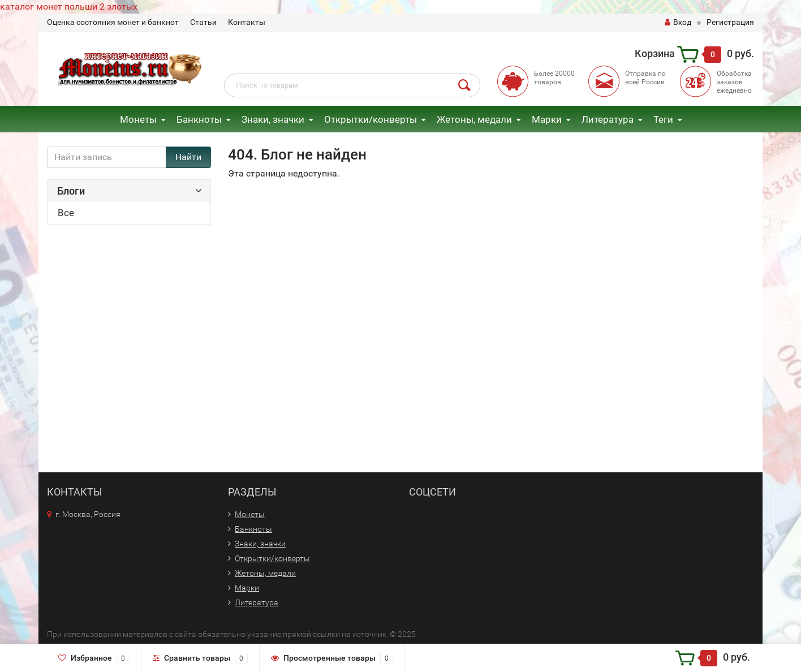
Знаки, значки (273, 119)
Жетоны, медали (474, 119)
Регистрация (730, 22)
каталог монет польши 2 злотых (69, 7)
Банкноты (199, 119)
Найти (188, 157)
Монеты (138, 119)
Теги (663, 119)
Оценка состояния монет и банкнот (113, 22)
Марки (547, 119)
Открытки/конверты (371, 119)
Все (66, 213)
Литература (608, 119)
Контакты (247, 22)
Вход (678, 22)
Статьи (203, 22)
